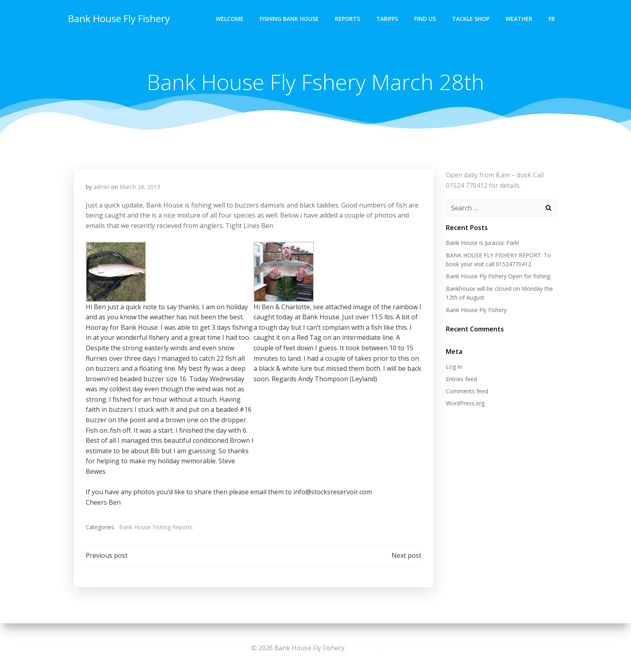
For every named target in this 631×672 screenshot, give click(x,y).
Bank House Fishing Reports (156, 528)
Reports (348, 18)
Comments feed (467, 391)
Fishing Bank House (290, 18)
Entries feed (461, 379)
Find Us (425, 18)
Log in (454, 367)
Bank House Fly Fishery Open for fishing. (498, 276)
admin (101, 188)
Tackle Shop (471, 18)
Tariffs (388, 18)
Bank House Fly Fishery (119, 18)
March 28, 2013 (140, 188)
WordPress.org (465, 404)
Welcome (230, 18)
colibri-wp (362, 648)
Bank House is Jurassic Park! (482, 243)
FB (552, 18)
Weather (519, 18)
